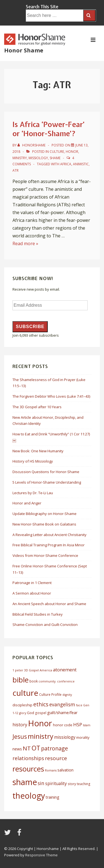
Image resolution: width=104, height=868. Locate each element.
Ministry (20, 158)
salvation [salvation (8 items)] (65, 770)
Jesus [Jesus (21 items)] (20, 737)
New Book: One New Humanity (38, 451)
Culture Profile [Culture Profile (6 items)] (50, 695)
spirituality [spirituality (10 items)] (56, 783)
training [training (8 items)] (52, 797)
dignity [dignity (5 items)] (67, 695)
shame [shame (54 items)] (25, 782)
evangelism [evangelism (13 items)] (62, 704)
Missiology (38, 158)
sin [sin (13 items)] (41, 783)
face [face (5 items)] (79, 705)
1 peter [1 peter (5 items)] (18, 670)
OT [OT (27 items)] (36, 748)
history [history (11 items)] (20, 725)
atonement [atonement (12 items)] (65, 670)
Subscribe (30, 327)
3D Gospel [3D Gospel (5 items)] (31, 670)
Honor (72, 152)
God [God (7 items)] (31, 713)
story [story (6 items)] (72, 784)
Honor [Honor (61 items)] (40, 723)
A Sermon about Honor (32, 593)
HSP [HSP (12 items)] (78, 724)
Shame (55, 158)
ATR (16, 170)
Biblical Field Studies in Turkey (38, 614)
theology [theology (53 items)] (29, 796)
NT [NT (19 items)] (27, 748)
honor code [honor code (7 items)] (63, 725)
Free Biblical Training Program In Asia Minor (49, 545)
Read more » (25, 243)
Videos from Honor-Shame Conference (45, 555)
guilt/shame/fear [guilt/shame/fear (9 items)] (62, 712)
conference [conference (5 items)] (66, 681)
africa (66, 164)
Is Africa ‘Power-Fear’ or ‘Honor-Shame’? (49, 129)
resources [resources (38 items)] (28, 769)
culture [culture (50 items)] (25, 693)
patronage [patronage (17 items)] (54, 748)
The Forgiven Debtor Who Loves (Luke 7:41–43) (51, 396)
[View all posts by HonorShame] (32, 145)
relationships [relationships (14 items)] (28, 758)
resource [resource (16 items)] (56, 758)
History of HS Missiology (33, 461)
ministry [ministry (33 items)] (40, 736)
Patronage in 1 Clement (32, 583)
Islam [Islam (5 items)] (87, 725)
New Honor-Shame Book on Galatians (44, 524)
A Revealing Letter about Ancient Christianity (50, 535)
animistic (81, 164)
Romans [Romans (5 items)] (51, 770)
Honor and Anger (27, 503)
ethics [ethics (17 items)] (41, 704)
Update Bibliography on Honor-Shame (45, 514)
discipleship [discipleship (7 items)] (22, 705)
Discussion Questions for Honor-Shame (46, 472)
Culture (57, 152)
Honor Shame (24, 50)
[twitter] (9, 834)
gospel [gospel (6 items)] (41, 713)
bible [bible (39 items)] (21, 680)
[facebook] (20, 834)
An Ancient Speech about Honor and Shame (49, 604)
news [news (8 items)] (17, 749)
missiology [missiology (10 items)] (65, 737)
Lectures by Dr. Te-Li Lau (33, 493)
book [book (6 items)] (34, 681)
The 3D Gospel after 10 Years (37, 407)
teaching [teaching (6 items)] (84, 784)
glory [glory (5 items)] (23, 713)
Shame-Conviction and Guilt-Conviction (45, 625)
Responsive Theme (41, 855)
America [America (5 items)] (46, 670)
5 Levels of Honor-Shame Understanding (47, 482)
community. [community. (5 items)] (47, 681)
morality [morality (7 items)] (83, 737)
